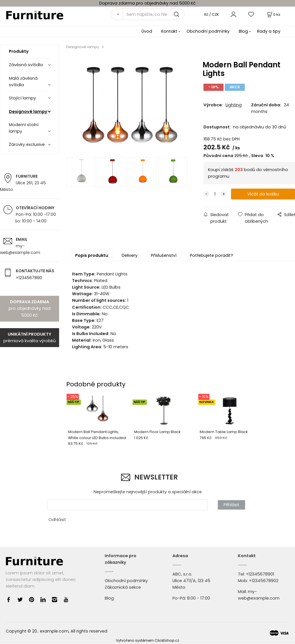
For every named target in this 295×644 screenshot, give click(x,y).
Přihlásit (231, 505)
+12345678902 (264, 581)
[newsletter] (127, 505)
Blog (243, 31)
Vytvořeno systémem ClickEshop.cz (147, 640)
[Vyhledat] (117, 14)
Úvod (147, 31)
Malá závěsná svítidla (23, 82)
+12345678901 (260, 574)
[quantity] (215, 194)
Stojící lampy (22, 98)
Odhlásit (57, 520)
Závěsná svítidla (26, 65)
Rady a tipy (269, 31)
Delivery (130, 255)
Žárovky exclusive (27, 144)
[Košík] (273, 14)
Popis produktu (92, 255)
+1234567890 (29, 278)
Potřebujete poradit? (211, 255)
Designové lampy (28, 111)
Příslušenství (164, 255)
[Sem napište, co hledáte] (154, 14)
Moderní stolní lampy (24, 128)
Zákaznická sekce (123, 587)
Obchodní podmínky (208, 31)
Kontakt (169, 31)
